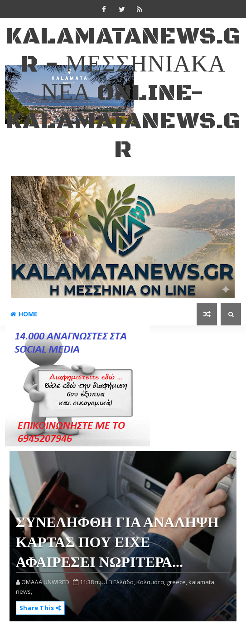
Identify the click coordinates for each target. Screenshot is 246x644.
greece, (177, 582)
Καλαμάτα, (151, 582)
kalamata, (202, 582)
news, (24, 591)
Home (24, 314)
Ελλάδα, (124, 582)
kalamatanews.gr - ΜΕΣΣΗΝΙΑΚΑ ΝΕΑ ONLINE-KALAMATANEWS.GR (123, 93)
